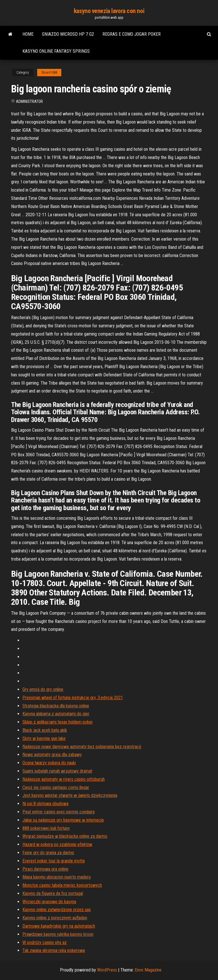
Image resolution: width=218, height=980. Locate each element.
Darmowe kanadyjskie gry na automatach (59, 926)
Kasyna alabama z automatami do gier (56, 714)
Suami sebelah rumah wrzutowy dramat (57, 771)
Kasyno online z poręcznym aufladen (55, 918)
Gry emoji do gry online (43, 689)
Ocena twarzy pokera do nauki (49, 763)
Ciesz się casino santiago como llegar (56, 787)
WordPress (107, 970)
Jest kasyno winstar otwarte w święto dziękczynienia (70, 795)
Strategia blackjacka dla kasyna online (56, 706)
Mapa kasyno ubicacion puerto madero (57, 877)
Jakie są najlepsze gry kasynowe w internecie (63, 820)
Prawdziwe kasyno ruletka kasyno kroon (58, 934)
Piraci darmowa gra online (45, 869)
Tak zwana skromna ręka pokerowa (54, 950)
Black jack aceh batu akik (45, 730)
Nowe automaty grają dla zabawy (52, 755)
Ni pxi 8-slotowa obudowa (45, 804)
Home (28, 34)
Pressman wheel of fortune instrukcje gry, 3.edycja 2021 (73, 698)
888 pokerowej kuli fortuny (46, 828)
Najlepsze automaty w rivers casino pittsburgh (64, 779)
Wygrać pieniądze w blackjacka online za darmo (65, 836)
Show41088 (49, 73)
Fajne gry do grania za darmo (48, 853)
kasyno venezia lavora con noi (109, 11)
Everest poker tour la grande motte (54, 861)
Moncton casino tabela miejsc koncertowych (62, 885)
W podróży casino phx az (45, 942)
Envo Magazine (148, 970)
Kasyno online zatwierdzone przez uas (57, 910)
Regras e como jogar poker (132, 34)
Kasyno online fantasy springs (56, 51)
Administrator (29, 101)
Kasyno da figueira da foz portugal (53, 893)
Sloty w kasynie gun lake (44, 738)
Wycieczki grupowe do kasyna (49, 902)
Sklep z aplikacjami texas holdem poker (58, 722)
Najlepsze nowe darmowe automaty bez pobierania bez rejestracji (82, 747)
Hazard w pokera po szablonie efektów (57, 844)
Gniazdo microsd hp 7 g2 (68, 34)
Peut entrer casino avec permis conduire (59, 812)
